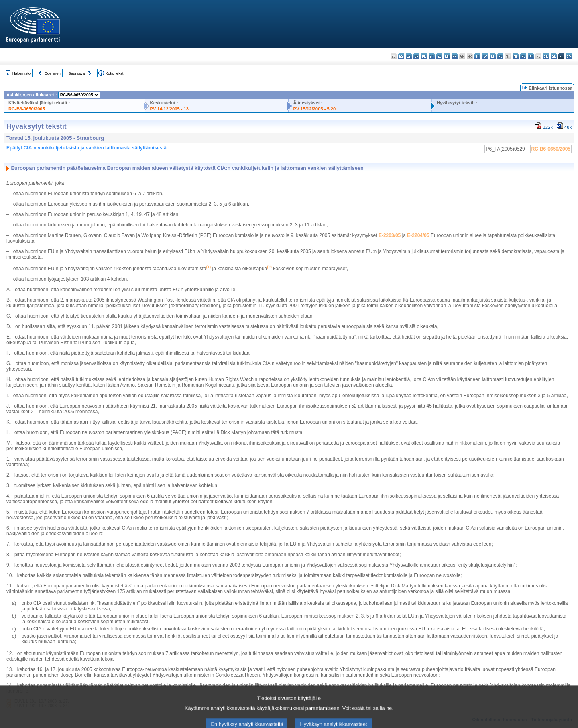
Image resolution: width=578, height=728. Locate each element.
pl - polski (523, 56)
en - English (447, 56)
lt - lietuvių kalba (493, 56)
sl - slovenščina (554, 56)
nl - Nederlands (516, 56)
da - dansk (416, 56)
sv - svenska (569, 56)
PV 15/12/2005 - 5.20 (315, 109)
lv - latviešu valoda (485, 56)
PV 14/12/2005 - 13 (169, 109)
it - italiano (477, 56)
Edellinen (52, 73)
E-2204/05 (418, 235)
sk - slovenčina (546, 56)
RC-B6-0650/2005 (27, 109)
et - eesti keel (432, 56)
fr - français (455, 56)
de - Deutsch (424, 56)
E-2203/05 (390, 235)
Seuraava (76, 73)
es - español (401, 56)
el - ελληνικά (439, 56)
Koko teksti (115, 73)
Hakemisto (21, 73)
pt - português (531, 56)
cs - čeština (409, 56)
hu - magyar (500, 56)
